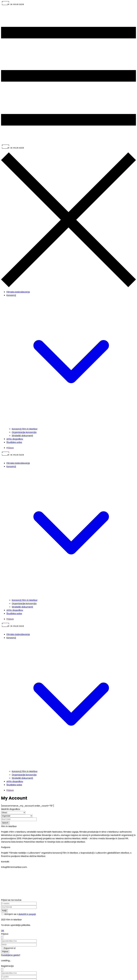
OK (3, 931)
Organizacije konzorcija (24, 432)
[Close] (2, 937)
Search (5, 823)
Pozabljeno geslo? (11, 955)
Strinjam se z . (20, 914)
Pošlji (4, 911)
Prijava (10, 448)
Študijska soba (14, 442)
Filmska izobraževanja (18, 292)
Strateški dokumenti (22, 436)
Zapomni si (10, 948)
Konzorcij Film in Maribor (25, 429)
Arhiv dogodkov (15, 439)
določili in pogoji (27, 914)
